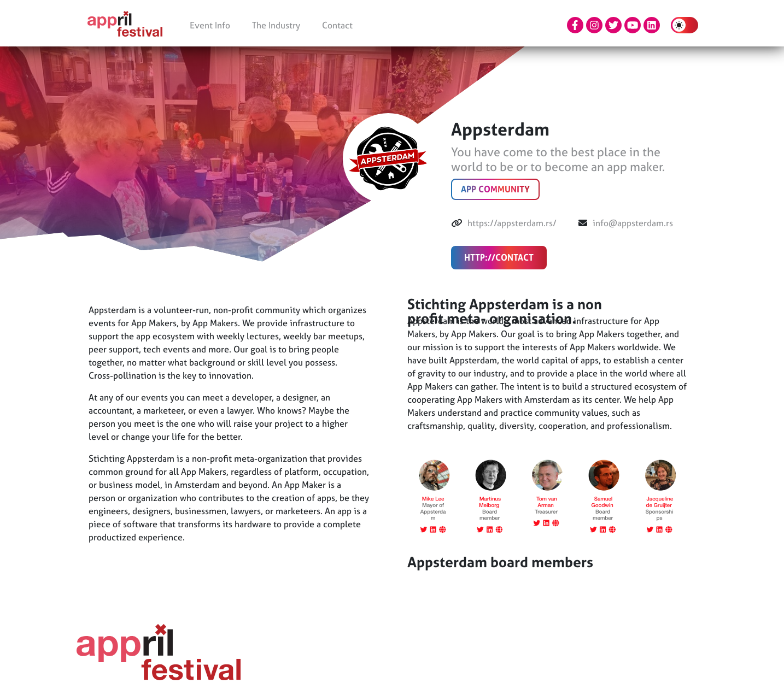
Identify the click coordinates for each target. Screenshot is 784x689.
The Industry (276, 25)
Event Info (210, 25)
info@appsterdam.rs (633, 223)
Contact (337, 25)
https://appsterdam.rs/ (512, 223)
